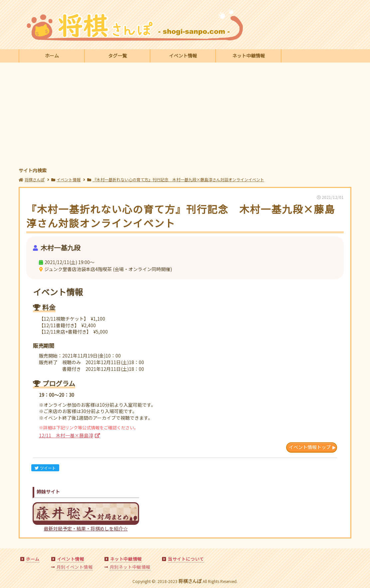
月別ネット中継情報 (130, 567)
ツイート (45, 468)
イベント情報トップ (310, 447)
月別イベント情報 (75, 567)
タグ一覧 (117, 56)
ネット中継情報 (249, 56)
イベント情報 (183, 56)
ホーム (52, 56)
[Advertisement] (185, 116)
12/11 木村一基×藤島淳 (66, 435)
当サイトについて (186, 559)
